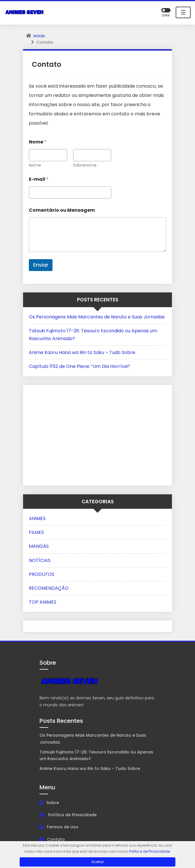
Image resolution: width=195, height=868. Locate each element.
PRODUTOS (42, 574)
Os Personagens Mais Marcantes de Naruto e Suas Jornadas (97, 317)
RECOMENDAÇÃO (49, 588)
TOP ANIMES (43, 602)
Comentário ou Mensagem (62, 210)
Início (39, 36)
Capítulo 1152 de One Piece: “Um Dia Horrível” (79, 366)
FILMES (36, 532)
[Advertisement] (65, 434)
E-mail (39, 179)
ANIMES (37, 518)
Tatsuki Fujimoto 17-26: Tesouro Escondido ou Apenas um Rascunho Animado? (96, 755)
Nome (35, 165)
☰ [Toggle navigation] (183, 12)
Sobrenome (85, 165)
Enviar (41, 265)
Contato (56, 839)
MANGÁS (39, 546)
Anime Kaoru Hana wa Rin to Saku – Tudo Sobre (82, 352)
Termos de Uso (62, 827)
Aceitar (98, 862)
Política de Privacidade (72, 815)
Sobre (53, 803)
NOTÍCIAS (40, 560)
